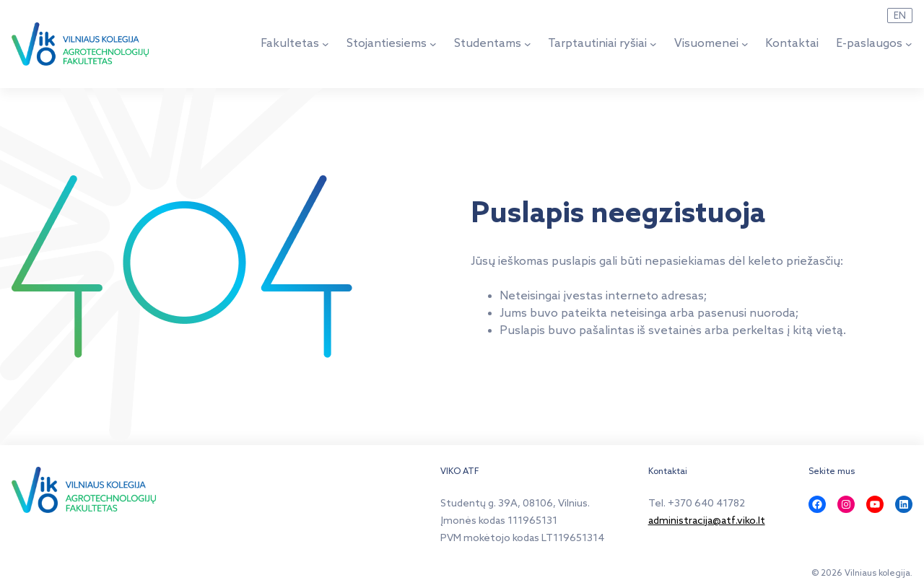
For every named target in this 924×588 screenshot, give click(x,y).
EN (900, 16)
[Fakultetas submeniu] (326, 44)
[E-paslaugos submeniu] (909, 44)
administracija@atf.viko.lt (707, 521)
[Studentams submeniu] (528, 44)
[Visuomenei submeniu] (745, 44)
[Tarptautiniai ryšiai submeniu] (653, 44)
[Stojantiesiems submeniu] (433, 44)
